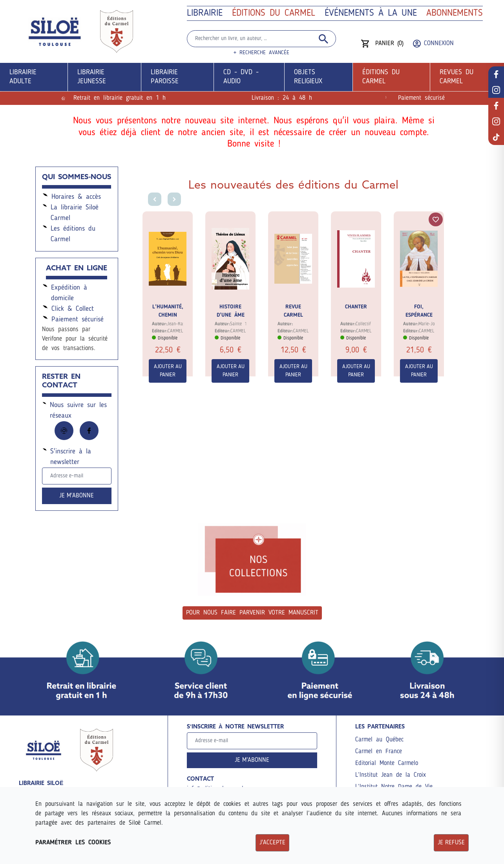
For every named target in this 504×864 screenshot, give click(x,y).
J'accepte (272, 843)
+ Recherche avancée (261, 53)
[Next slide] (175, 200)
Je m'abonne (77, 496)
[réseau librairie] (496, 74)
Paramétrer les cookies (73, 843)
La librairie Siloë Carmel (70, 212)
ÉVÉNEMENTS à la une (371, 13)
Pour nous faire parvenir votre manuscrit (252, 613)
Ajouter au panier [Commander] (168, 371)
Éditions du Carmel (274, 13)
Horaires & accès (71, 196)
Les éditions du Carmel (69, 233)
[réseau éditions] (496, 106)
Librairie (205, 13)
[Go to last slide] (153, 200)
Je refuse (451, 843)
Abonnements (455, 13)
